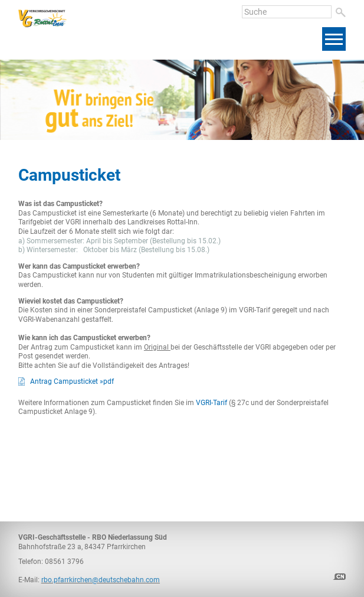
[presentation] (294, 115)
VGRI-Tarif (211, 403)
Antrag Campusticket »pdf (72, 381)
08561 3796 (64, 562)
